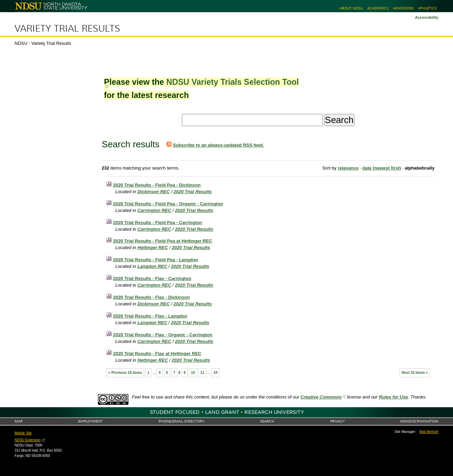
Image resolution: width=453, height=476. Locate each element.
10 (193, 373)
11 (202, 373)
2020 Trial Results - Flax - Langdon (150, 316)
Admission (403, 8)
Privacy (337, 421)
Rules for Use (394, 397)
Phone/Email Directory (182, 421)
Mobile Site (23, 433)
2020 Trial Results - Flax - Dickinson (152, 297)
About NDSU (351, 8)
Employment (90, 421)
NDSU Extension (28, 440)
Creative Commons (321, 397)
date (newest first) (382, 168)
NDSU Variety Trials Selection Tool (233, 82)
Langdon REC (152, 266)
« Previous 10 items (125, 373)
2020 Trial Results (193, 192)
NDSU (21, 43)
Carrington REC (154, 210)
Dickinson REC (154, 192)
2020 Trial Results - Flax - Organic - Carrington (163, 335)
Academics (378, 8)
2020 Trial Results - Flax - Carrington (152, 278)
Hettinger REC (153, 248)
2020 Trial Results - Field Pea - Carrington (158, 223)
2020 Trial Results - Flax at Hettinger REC (157, 354)
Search (267, 421)
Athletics (427, 8)
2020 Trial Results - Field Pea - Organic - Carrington (168, 204)
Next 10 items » (415, 373)
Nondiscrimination (419, 421)
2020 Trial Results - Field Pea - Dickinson (157, 185)
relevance (348, 168)
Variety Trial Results (67, 28)
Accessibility (427, 17)
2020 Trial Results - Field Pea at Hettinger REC (163, 241)
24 (216, 373)
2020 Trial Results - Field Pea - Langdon (156, 260)
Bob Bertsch (429, 432)
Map (19, 421)
